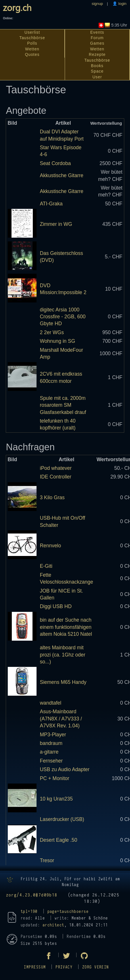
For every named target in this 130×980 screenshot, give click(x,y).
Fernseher (51, 761)
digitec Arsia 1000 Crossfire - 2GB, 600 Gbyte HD (63, 317)
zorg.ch (17, 7)
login (122, 4)
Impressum (35, 967)
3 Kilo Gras (52, 497)
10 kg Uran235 (56, 799)
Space (97, 71)
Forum (97, 38)
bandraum (51, 743)
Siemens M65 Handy (63, 682)
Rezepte (97, 54)
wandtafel (51, 703)
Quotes (32, 54)
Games (97, 43)
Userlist (32, 32)
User (97, 77)
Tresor (47, 860)
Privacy (64, 967)
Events (97, 32)
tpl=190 (29, 912)
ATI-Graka (51, 204)
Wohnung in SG (58, 341)
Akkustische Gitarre (62, 175)
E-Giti (46, 566)
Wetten (32, 49)
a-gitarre (49, 752)
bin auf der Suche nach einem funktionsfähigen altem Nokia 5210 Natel (66, 627)
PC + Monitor (55, 778)
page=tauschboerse (68, 912)
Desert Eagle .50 (59, 840)
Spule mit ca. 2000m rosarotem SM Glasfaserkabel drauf (63, 405)
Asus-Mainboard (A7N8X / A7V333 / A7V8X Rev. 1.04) (61, 719)
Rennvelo (51, 546)
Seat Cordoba (56, 163)
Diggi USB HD (56, 606)
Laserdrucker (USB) (62, 819)
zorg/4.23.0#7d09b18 (32, 895)
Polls (32, 43)
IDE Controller (56, 477)
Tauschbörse (32, 38)
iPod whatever (56, 468)
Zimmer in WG (56, 224)
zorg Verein (96, 967)
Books (97, 66)
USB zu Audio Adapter (65, 769)
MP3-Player (53, 735)
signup (97, 4)
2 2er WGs (52, 332)
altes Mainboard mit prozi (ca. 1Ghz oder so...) (63, 655)
